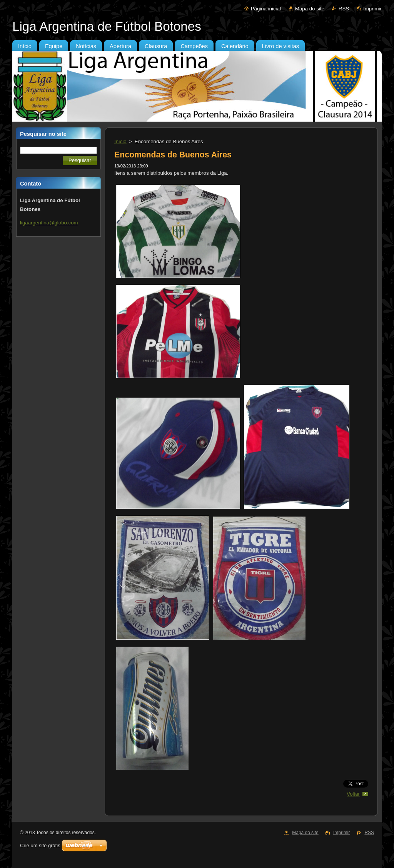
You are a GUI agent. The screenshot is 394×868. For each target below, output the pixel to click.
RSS (344, 9)
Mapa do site (310, 9)
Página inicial (266, 9)
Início (120, 141)
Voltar (353, 794)
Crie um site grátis (40, 845)
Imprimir (372, 9)
